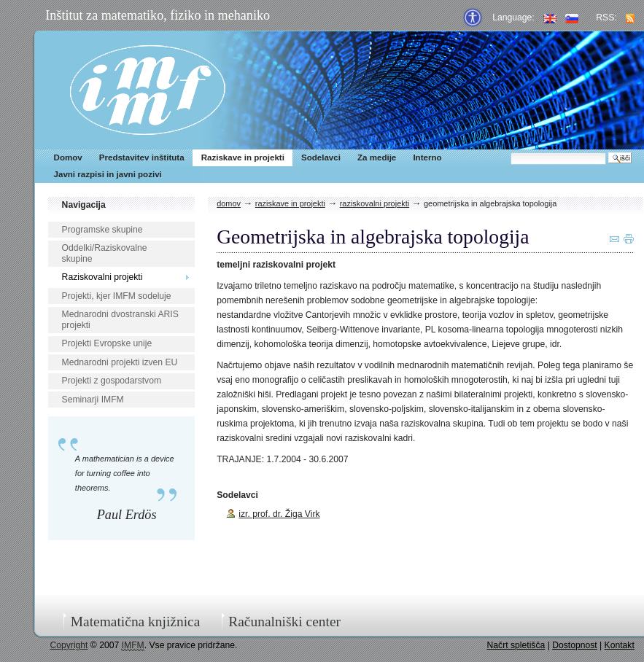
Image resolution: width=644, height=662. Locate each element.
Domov (68, 157)
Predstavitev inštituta (142, 157)
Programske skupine (102, 230)
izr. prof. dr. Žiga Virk (279, 514)
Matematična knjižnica (136, 622)
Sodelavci (321, 157)
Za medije (377, 157)
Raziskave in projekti (243, 157)
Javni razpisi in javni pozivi (108, 174)
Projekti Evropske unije (107, 343)
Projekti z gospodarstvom (112, 381)
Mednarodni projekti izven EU (120, 362)
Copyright (69, 645)
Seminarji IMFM (93, 400)
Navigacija (84, 205)
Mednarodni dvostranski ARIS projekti (120, 320)
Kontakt (620, 645)
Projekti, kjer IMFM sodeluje (117, 296)
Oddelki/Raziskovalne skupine (105, 253)
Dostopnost (575, 645)
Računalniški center (284, 622)
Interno (427, 157)
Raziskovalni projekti (102, 277)
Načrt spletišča (516, 645)
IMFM (148, 90)
